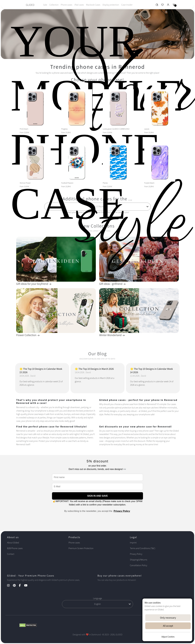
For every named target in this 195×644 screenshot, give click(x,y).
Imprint (133, 543)
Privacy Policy (122, 511)
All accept (168, 626)
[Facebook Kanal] (21, 586)
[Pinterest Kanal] (16, 586)
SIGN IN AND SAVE (98, 496)
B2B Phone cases (15, 548)
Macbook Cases (93, 5)
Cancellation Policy (139, 565)
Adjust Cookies (168, 637)
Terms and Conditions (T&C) (143, 548)
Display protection (111, 5)
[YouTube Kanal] (27, 586)
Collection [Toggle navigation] (54, 5)
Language (98, 598)
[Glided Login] (168, 5)
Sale (45, 5)
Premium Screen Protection (81, 548)
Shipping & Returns (139, 560)
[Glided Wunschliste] (157, 5)
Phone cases (67, 5)
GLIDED (30, 5)
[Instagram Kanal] (10, 586)
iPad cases (79, 5)
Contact (11, 554)
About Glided (13, 543)
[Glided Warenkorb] (174, 5)
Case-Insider (127, 5)
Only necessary (168, 618)
